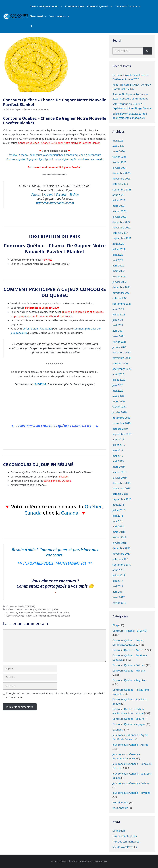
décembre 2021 (121, 287)
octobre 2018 (120, 494)
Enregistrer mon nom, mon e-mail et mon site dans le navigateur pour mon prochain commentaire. (55, 695)
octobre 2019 (120, 429)
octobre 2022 (120, 233)
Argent (48, 194)
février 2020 (119, 407)
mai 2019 (118, 456)
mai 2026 (118, 141)
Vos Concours (120, 808)
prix (49, 609)
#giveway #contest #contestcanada (83, 159)
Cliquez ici (46, 329)
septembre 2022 (122, 238)
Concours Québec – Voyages (129, 724)
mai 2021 (118, 325)
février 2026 (119, 157)
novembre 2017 (122, 554)
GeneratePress (100, 861)
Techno (74, 194)
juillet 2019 (119, 445)
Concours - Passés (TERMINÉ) (21, 606)
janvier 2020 (120, 412)
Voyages (61, 194)
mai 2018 (118, 521)
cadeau (10, 609)
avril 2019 (118, 461)
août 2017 (118, 570)
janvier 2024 (120, 168)
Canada (34, 513)
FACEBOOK (40, 384)
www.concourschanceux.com (55, 203)
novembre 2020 (122, 358)
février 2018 (119, 537)
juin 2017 (118, 581)
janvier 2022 (120, 282)
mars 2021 (119, 336)
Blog (115, 625)
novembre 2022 (122, 228)
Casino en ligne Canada (47, 6)
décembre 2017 (121, 548)
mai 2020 (118, 391)
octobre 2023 (120, 184)
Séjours (36, 194)
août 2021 (118, 309)
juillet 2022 (119, 249)
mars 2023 (119, 206)
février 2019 (119, 472)
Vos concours (60, 16)
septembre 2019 (122, 434)
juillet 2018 (119, 510)
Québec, (94, 507)
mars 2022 (119, 271)
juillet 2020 (119, 380)
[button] (31, 26)
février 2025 (119, 162)
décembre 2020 (121, 353)
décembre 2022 (121, 222)
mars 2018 (119, 532)
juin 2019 (118, 450)
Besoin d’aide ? (25, 550)
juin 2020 (118, 385)
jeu (44, 609)
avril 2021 (118, 331)
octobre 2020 (120, 363)
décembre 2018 (121, 483)
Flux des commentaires (126, 842)
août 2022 (118, 244)
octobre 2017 (120, 559)
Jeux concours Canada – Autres (130, 745)
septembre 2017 (122, 565)
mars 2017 (119, 597)
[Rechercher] (147, 51)
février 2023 (119, 211)
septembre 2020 (122, 369)
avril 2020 (118, 396)
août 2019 (118, 439)
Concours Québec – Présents (129, 671)
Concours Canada (129, 6)
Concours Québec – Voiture (128, 719)
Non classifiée (121, 803)
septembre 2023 (122, 190)
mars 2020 (119, 401)
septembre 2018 (122, 499)
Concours (28, 609)
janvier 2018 (120, 543)
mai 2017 (118, 586)
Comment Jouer (75, 6)
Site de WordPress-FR (125, 847)
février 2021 (119, 342)
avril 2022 (118, 266)
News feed (39, 16)
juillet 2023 (119, 200)
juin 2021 (118, 320)
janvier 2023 (120, 217)
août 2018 (118, 505)
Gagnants (118, 730)
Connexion (119, 831)
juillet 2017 (119, 575)
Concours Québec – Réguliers (129, 680)
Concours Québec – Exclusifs (129, 665)
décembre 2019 (121, 418)
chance (18, 609)
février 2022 (119, 277)
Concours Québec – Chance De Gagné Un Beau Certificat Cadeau (38, 612)
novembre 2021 (122, 293)
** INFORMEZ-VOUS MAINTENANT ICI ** (55, 563)
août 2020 (118, 374)
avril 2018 (118, 526)
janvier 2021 (120, 347)
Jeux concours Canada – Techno (131, 783)
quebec (55, 609)
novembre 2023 (122, 179)
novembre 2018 (122, 488)
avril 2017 (118, 592)
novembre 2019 (122, 423)
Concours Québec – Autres (128, 650)
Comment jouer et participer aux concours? (69, 552)
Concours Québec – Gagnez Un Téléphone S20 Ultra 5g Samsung (38, 616)
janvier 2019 (120, 478)
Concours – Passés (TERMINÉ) (130, 631)
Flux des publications (125, 836)
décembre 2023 (121, 173)
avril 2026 (118, 146)
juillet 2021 (119, 315)
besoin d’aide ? (31, 329)
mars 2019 (119, 467)
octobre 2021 (120, 298)
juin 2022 (118, 255)
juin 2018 (118, 516)
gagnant (37, 609)
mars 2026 (119, 151)
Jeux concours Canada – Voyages (131, 793)
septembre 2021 (122, 304)
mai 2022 (118, 260)
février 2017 (119, 603)
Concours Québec (101, 6)
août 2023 (118, 195)
